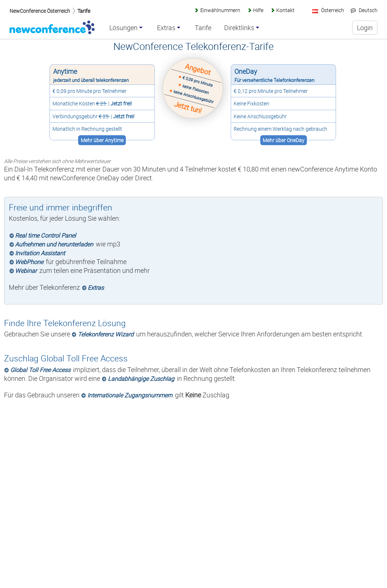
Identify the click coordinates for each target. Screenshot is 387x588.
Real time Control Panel (45, 235)
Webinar (26, 271)
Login (365, 28)
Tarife (84, 11)
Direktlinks (239, 28)
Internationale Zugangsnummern (130, 395)
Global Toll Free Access (40, 370)
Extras (96, 288)
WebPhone (29, 262)
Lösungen (123, 28)
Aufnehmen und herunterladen (54, 244)
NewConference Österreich (40, 11)
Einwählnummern (220, 10)
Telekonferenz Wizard (106, 334)
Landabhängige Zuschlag (141, 379)
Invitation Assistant (40, 253)
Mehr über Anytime (101, 140)
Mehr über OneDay (284, 140)
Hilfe (258, 10)
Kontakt (285, 10)
